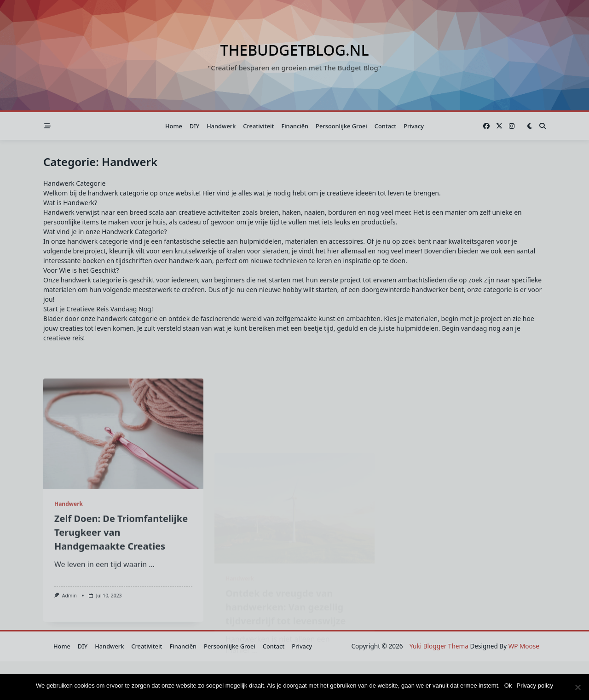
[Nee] (577, 687)
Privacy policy (534, 686)
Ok (508, 686)
